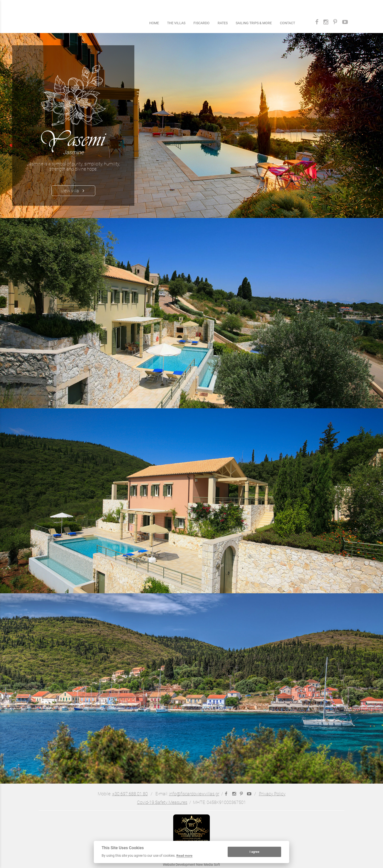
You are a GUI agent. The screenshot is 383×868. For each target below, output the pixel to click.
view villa (73, 191)
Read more (184, 856)
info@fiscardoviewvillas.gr (194, 794)
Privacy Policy (272, 794)
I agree (254, 852)
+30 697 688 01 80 (130, 794)
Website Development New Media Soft (191, 865)
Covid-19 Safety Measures (162, 802)
